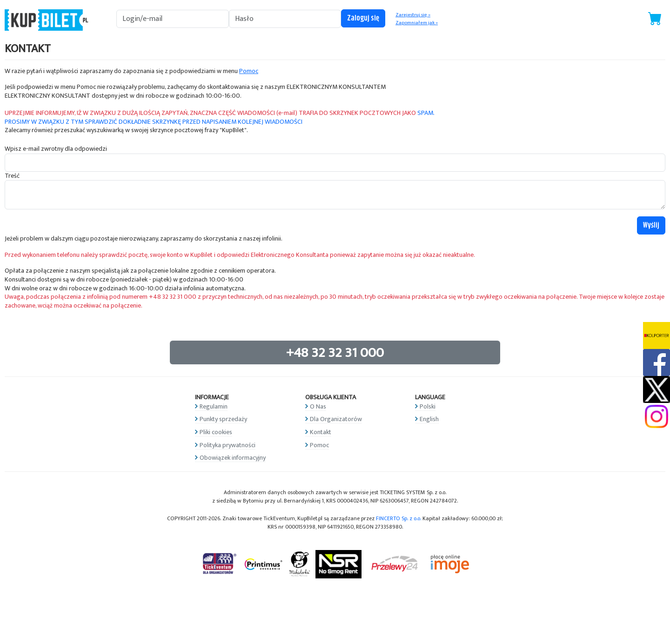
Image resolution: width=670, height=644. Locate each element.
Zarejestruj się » (413, 15)
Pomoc (249, 71)
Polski (428, 406)
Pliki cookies (216, 432)
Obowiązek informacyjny (233, 458)
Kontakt (321, 432)
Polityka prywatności (228, 445)
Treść (12, 176)
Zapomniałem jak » (417, 23)
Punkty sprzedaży (223, 419)
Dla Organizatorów (336, 419)
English (429, 419)
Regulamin (214, 406)
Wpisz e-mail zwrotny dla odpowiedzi (56, 149)
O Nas (318, 406)
